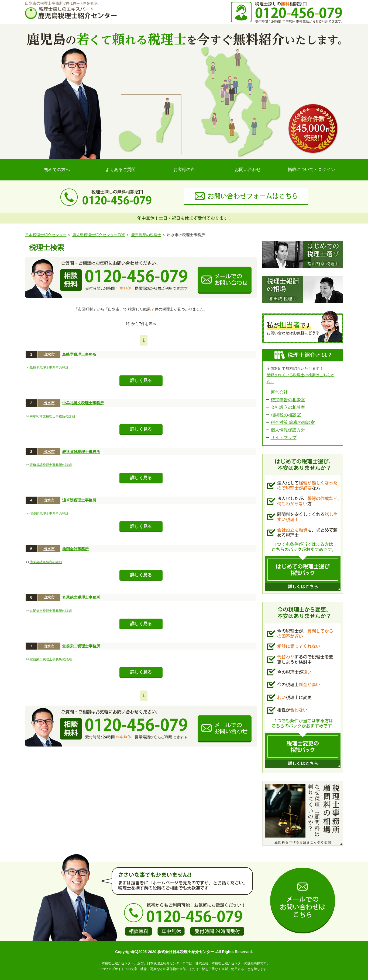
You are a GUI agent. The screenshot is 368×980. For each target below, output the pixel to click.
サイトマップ (284, 437)
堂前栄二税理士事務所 (81, 646)
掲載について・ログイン (311, 170)
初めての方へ (57, 170)
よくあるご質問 (121, 170)
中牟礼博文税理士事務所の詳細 (52, 416)
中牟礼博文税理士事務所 (83, 403)
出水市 (49, 354)
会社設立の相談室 (288, 407)
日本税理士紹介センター (46, 235)
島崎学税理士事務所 (79, 354)
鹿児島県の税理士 (146, 235)
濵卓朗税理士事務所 (79, 500)
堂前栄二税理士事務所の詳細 (51, 659)
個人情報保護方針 (288, 430)
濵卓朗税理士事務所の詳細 (49, 514)
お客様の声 (184, 170)
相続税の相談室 (286, 415)
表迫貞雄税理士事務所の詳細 (51, 465)
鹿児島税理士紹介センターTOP (99, 235)
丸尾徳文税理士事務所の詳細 (51, 611)
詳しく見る (141, 380)
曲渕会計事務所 (75, 549)
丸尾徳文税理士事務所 (81, 597)
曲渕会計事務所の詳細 (46, 562)
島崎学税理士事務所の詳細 (49, 368)
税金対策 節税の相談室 (293, 422)
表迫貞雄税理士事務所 (81, 452)
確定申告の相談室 (288, 400)
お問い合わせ (248, 170)
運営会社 (279, 392)
